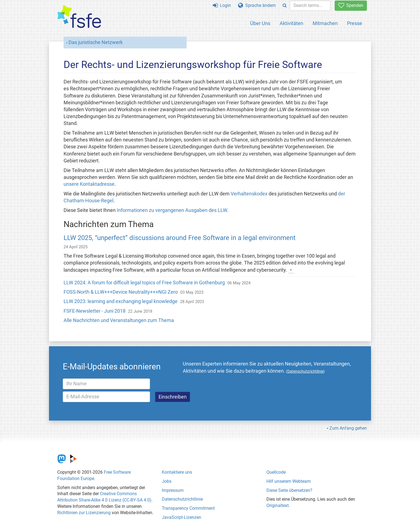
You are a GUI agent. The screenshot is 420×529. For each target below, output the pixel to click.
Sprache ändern (257, 5)
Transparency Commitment (188, 508)
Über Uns (260, 23)
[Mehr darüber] (291, 270)
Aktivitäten (291, 23)
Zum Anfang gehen (348, 428)
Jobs (167, 481)
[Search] (285, 6)
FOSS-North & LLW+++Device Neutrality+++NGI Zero (121, 292)
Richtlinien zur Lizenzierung (84, 513)
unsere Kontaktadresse (89, 184)
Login (222, 5)
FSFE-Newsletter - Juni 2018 (95, 311)
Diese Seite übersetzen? (289, 490)
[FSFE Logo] (79, 17)
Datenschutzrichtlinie (182, 499)
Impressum (173, 490)
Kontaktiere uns (177, 472)
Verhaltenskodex (249, 194)
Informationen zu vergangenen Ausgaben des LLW (172, 210)
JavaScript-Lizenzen (182, 517)
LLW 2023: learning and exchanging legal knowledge (121, 301)
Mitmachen (325, 23)
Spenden (351, 5)
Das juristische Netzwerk (96, 42)
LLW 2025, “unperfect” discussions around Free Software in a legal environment (180, 238)
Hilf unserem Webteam (289, 481)
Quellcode (276, 472)
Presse (355, 23)
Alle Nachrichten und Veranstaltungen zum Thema (119, 320)
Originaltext (278, 505)
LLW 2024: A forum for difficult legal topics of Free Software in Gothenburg (144, 283)
